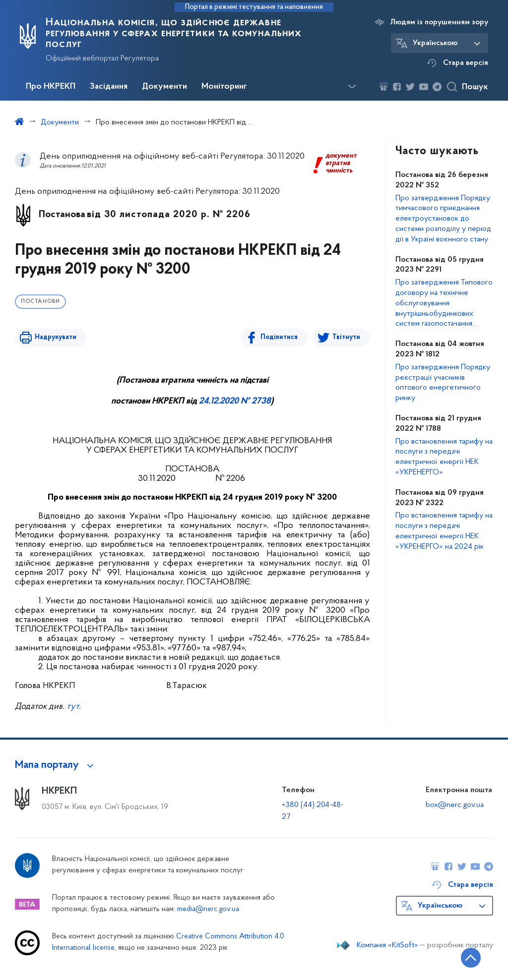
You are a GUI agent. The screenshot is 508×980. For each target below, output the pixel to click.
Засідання (109, 87)
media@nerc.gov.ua (208, 909)
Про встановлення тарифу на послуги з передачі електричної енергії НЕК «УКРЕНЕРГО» (444, 457)
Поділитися (279, 337)
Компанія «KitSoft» (387, 945)
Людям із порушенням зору (439, 22)
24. (205, 401)
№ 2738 (255, 401)
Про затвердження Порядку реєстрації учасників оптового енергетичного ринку (443, 383)
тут (73, 707)
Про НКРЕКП (51, 87)
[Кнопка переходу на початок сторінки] (471, 958)
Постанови (40, 302)
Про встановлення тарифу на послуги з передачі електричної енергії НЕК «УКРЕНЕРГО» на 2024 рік (444, 531)
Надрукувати (56, 337)
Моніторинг (224, 87)
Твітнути (346, 337)
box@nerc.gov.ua (455, 805)
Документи (164, 87)
